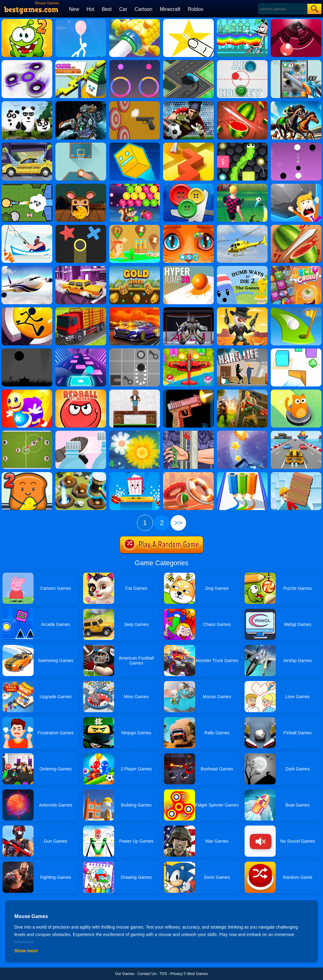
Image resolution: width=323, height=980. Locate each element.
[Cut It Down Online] (188, 21)
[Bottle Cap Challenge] (81, 433)
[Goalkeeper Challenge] (188, 103)
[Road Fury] (135, 310)
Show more (26, 951)
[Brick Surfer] (296, 474)
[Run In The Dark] (27, 351)
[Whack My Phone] (296, 62)
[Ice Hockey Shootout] (188, 310)
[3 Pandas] (27, 103)
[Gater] (296, 21)
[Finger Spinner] (27, 62)
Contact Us (147, 974)
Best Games (198, 974)
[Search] (283, 9)
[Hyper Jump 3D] (188, 268)
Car (123, 9)
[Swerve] (188, 62)
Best (107, 9)
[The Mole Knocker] (81, 474)
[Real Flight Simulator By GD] (27, 268)
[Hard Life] (242, 351)
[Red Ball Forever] (81, 392)
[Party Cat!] (296, 392)
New (74, 9)
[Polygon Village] (135, 227)
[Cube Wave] (296, 351)
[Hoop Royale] (188, 474)
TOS (163, 974)
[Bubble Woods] (135, 186)
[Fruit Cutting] (296, 227)
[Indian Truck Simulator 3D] (81, 310)
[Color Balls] (81, 351)
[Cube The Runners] (81, 62)
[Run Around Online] (27, 310)
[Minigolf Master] (296, 310)
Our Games (125, 974)
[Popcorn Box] (135, 474)
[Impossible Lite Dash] (135, 145)
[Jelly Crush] (296, 268)
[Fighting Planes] (242, 227)
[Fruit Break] (242, 103)
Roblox (195, 9)
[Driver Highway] (296, 433)
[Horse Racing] (296, 103)
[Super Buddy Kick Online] (27, 392)
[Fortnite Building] (242, 392)
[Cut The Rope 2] (27, 21)
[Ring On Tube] (135, 21)
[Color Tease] (135, 62)
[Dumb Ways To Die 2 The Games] (242, 268)
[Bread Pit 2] (27, 474)
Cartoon (144, 9)
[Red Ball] (135, 351)
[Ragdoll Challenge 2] (135, 392)
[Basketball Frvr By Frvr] (81, 145)
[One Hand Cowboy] (242, 310)
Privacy (176, 974)
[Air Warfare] (188, 351)
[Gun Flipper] (188, 392)
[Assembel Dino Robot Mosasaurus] (81, 103)
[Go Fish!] (27, 227)
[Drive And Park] (81, 268)
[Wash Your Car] (27, 145)
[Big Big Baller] (296, 186)
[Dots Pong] (296, 145)
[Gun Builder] (135, 103)
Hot (90, 9)
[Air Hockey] (242, 62)
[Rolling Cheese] (81, 186)
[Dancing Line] (188, 145)
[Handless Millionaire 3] (188, 433)
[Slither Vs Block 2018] (242, 145)
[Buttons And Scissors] (188, 186)
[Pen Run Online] (242, 474)
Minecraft (170, 9)
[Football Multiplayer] (27, 433)
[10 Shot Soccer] (242, 186)
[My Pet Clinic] (188, 227)
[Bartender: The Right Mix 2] (242, 21)
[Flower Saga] (135, 433)
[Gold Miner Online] (135, 268)
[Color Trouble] (81, 227)
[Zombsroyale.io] (27, 186)
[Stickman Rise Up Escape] (81, 21)
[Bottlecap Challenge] (242, 433)
